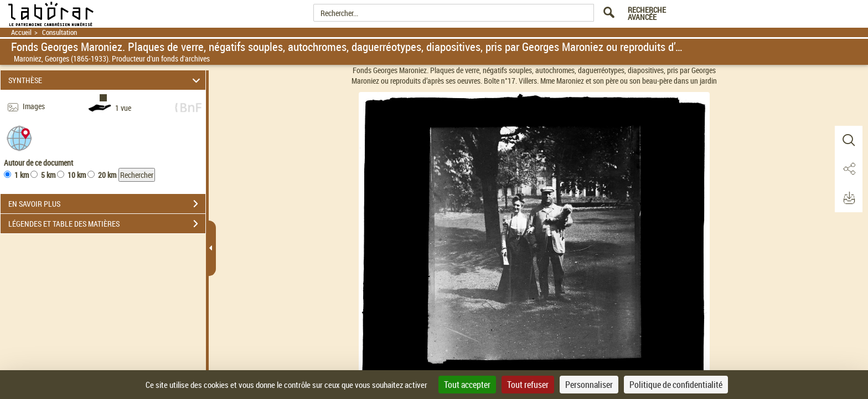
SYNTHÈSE (106, 80)
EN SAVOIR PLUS (107, 204)
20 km (107, 175)
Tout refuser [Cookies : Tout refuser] (528, 385)
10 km (77, 175)
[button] (19, 138)
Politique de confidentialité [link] (676, 385)
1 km (22, 175)
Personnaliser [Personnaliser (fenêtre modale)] (589, 385)
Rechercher (137, 175)
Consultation (60, 32)
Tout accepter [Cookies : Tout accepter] (467, 385)
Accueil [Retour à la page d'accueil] (21, 32)
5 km (48, 175)
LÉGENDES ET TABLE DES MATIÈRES (107, 224)
